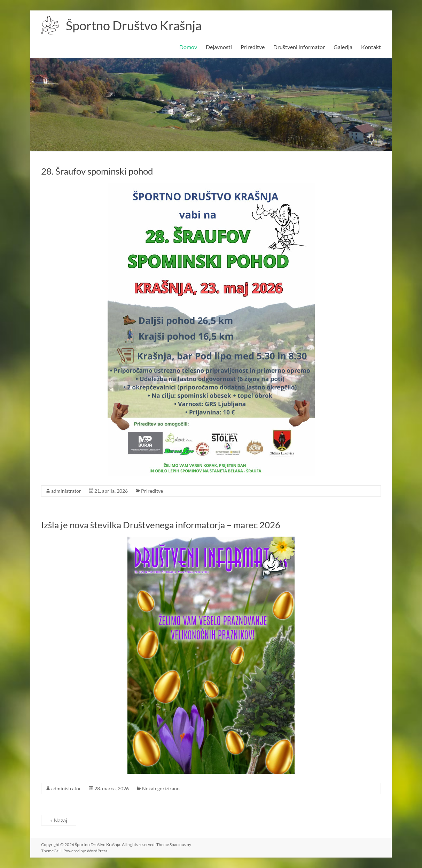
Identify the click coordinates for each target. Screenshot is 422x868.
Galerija (343, 47)
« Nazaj (59, 820)
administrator (66, 491)
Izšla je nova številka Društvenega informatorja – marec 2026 (161, 525)
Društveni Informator (299, 47)
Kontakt (371, 47)
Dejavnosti (219, 47)
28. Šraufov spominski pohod (97, 171)
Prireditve (253, 47)
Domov (188, 47)
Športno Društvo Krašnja (134, 25)
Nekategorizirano (161, 788)
